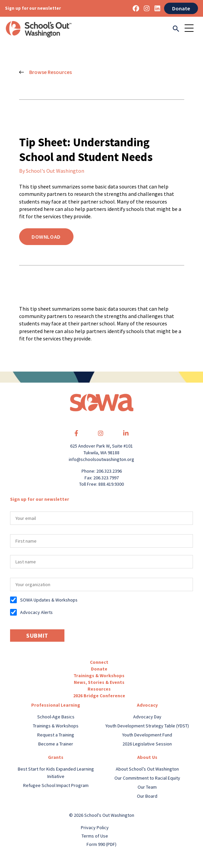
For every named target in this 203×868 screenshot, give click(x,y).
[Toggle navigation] (191, 29)
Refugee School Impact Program (56, 785)
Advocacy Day (147, 717)
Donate (181, 8)
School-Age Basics (56, 717)
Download (46, 237)
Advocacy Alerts (36, 612)
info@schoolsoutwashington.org (102, 459)
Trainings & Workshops (99, 676)
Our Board (147, 796)
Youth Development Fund (147, 735)
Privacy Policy (95, 827)
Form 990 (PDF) (102, 844)
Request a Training (56, 735)
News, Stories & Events (99, 682)
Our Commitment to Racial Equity (147, 778)
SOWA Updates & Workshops (49, 600)
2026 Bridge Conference (99, 696)
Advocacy (147, 705)
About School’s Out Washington (147, 769)
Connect (99, 662)
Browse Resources (45, 72)
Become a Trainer (56, 744)
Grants (56, 757)
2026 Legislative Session (147, 744)
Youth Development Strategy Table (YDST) (147, 726)
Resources (99, 689)
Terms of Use (95, 836)
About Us (147, 757)
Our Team (147, 787)
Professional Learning (56, 705)
